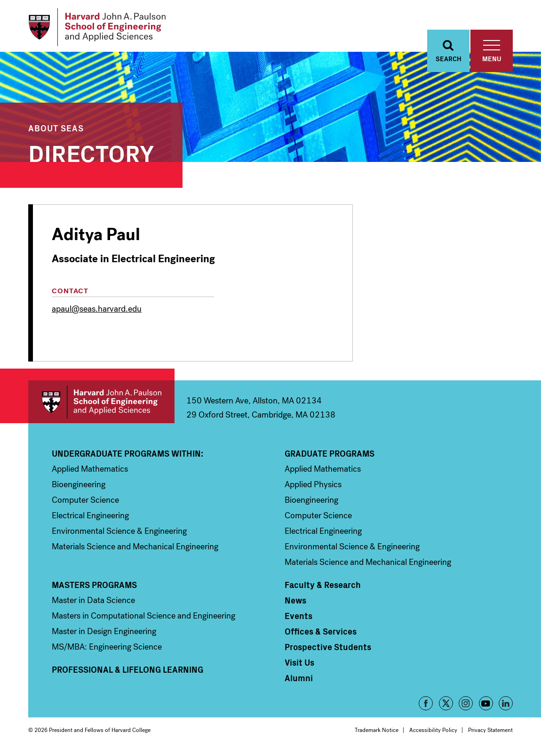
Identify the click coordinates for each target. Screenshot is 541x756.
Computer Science (85, 503)
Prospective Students (328, 650)
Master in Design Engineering (104, 634)
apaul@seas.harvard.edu (97, 312)
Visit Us (299, 665)
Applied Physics (313, 487)
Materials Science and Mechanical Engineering (135, 549)
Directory (91, 155)
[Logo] (100, 28)
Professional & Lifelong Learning (127, 672)
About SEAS (56, 131)
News (295, 603)
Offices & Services (321, 634)
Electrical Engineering (90, 518)
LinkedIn (506, 706)
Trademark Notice (377, 733)
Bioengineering (79, 487)
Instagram (466, 706)
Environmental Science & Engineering (119, 534)
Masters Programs (94, 587)
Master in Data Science (93, 603)
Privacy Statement (490, 733)
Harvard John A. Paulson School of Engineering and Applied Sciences (101, 405)
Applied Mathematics (90, 472)
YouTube (486, 706)
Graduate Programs (330, 456)
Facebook (426, 706)
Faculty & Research (323, 587)
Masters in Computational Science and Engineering (143, 619)
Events (298, 619)
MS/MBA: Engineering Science (107, 650)
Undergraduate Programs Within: (127, 456)
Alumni (299, 681)
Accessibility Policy (433, 733)
